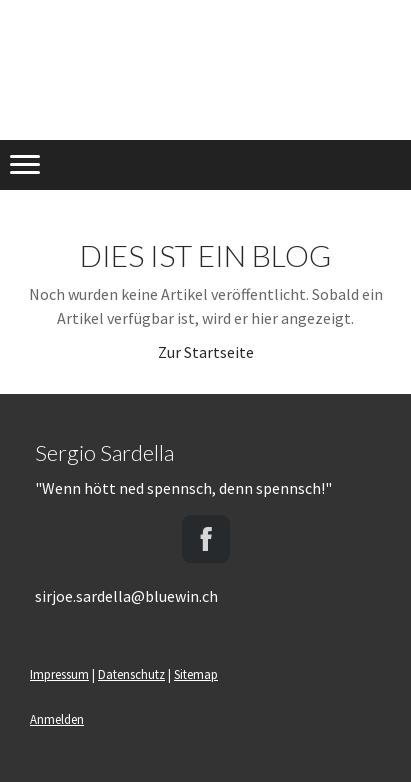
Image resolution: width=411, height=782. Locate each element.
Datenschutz (131, 674)
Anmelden (57, 719)
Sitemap (196, 674)
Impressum (59, 674)
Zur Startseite (206, 352)
